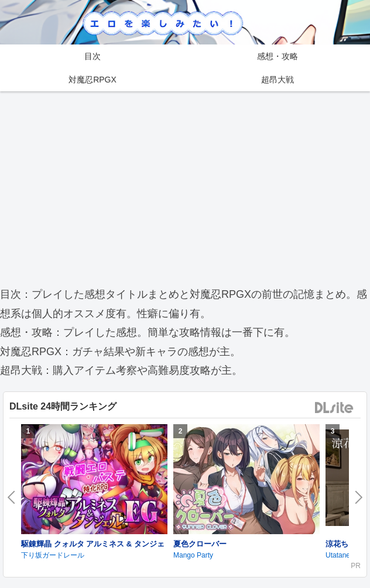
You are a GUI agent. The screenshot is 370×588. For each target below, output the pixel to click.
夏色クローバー (200, 544)
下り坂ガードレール (53, 555)
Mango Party (193, 555)
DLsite (334, 408)
